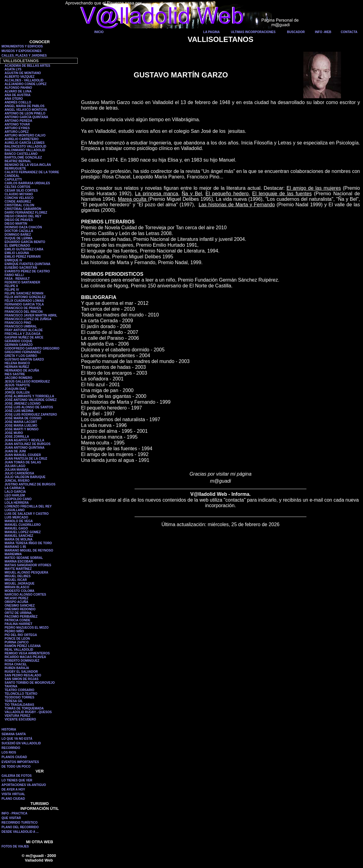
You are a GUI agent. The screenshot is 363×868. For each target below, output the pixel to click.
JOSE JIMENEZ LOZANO (23, 404)
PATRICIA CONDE (17, 620)
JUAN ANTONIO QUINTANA (24, 448)
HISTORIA (9, 730)
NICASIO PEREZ (17, 598)
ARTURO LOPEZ (17, 132)
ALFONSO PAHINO (18, 88)
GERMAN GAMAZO (19, 345)
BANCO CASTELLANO (21, 154)
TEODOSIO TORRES (19, 697)
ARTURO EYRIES (17, 128)
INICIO (99, 32)
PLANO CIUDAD (13, 799)
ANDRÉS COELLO (18, 102)
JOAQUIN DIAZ (16, 389)
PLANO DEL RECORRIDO (20, 827)
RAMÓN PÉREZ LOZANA (23, 646)
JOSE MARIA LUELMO (21, 426)
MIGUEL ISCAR (16, 580)
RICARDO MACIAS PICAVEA (25, 657)
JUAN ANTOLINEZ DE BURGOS (28, 444)
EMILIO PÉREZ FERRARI (23, 257)
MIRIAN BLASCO (17, 587)
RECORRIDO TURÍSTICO (20, 823)
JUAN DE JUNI (15, 451)
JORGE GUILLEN (17, 393)
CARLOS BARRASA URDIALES (27, 183)
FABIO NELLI (14, 275)
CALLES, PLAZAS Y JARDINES (24, 56)
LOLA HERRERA (17, 503)
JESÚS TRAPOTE (17, 385)
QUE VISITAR (11, 818)
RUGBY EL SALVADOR (21, 672)
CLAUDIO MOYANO (19, 194)
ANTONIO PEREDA (18, 121)
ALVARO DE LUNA (18, 91)
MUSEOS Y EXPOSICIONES (22, 51)
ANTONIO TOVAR (17, 124)
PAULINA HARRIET (19, 624)
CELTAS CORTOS (17, 187)
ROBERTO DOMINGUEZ (22, 661)
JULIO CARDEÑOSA (19, 473)
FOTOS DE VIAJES (15, 846)
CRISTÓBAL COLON (19, 205)
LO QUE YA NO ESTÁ (17, 739)
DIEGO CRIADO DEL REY (23, 216)
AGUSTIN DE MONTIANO (23, 73)
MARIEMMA (13, 554)
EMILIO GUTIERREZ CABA (24, 249)
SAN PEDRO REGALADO (23, 675)
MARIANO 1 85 (15, 547)
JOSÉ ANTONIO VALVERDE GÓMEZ (31, 400)
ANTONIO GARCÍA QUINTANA (26, 117)
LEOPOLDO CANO (18, 499)
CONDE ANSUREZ (18, 202)
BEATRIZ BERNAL (18, 161)
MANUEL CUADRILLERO (23, 525)
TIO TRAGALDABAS (19, 705)
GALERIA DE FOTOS (17, 776)
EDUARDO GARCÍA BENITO (25, 242)
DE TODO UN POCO (16, 767)
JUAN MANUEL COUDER (23, 455)
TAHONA (11, 686)
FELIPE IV (12, 290)
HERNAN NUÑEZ (17, 367)
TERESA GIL (14, 701)
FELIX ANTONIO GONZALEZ (25, 297)
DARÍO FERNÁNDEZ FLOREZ (26, 213)
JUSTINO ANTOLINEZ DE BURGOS (30, 484)
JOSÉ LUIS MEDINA (19, 411)
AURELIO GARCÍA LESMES (25, 143)
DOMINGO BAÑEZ (18, 235)
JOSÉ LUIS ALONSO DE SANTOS (29, 407)
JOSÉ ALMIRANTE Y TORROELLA (29, 396)
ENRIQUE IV (13, 260)
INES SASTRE (15, 374)
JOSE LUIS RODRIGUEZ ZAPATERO (31, 415)
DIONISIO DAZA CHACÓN (23, 227)
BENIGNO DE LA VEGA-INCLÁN (28, 165)
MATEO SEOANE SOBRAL (24, 558)
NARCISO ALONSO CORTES (25, 595)
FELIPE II (11, 286)
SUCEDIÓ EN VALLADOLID (21, 743)
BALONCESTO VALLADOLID (25, 146)
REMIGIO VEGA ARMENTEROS (27, 653)
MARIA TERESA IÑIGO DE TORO (28, 543)
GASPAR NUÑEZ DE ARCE (24, 337)
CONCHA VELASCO (19, 198)
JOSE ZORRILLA (17, 437)
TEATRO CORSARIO (19, 690)
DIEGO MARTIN (16, 224)
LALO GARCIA (15, 492)
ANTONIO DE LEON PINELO (25, 113)
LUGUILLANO (15, 510)
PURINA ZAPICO (17, 642)
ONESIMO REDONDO (20, 609)
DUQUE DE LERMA (19, 238)
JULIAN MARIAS (17, 470)
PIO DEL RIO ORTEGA (21, 635)
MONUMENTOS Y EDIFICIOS (22, 46)
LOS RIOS (9, 752)
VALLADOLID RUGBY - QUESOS (28, 712)
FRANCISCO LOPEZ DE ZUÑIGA (28, 319)
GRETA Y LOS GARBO (21, 356)
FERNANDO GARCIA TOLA (24, 304)
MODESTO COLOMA (20, 591)
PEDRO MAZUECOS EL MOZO (27, 628)
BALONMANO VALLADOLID (25, 150)
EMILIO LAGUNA (17, 253)
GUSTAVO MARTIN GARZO (24, 359)
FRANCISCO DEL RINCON (24, 312)
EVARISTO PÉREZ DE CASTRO (27, 271)
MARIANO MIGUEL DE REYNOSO (29, 550)
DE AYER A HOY (13, 789)
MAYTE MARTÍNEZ (18, 569)
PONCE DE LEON (17, 639)
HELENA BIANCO (17, 363)
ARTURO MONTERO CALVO (25, 135)
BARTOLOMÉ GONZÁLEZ (23, 157)
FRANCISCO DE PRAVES (23, 308)
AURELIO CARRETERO (22, 139)
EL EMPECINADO (17, 246)
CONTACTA (349, 32)
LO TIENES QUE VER (17, 780)
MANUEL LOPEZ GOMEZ (23, 532)
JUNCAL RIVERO (17, 481)
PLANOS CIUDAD (14, 757)
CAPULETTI (13, 180)
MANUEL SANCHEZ (19, 536)
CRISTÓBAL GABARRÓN (23, 209)
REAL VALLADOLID (19, 650)
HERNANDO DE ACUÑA (22, 370)
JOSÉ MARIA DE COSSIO (23, 418)
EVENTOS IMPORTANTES (20, 762)
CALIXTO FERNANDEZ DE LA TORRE (32, 172)
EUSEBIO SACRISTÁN (21, 268)
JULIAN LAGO (15, 466)
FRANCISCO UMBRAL (21, 326)
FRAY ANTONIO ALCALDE (24, 330)
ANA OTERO (14, 99)
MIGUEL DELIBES (18, 576)
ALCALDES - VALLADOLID (24, 80)
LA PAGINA (212, 32)
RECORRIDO (11, 748)
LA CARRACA (15, 488)
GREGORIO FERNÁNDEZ (23, 352)
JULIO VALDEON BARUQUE (25, 477)
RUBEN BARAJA (17, 668)
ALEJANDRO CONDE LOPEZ (26, 84)
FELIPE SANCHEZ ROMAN (24, 293)
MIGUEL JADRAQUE (20, 584)
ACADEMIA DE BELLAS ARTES (27, 66)
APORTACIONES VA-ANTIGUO (24, 785)
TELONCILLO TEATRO (21, 694)
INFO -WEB (323, 32)
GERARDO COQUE (19, 341)
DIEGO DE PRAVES (19, 220)
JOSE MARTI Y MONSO (22, 429)
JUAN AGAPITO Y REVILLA (24, 440)
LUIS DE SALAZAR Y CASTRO (27, 514)
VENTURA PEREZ (17, 716)
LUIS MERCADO (16, 517)
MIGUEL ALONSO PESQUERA (26, 572)
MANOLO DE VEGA (19, 521)
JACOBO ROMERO (19, 378)
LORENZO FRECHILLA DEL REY (28, 506)
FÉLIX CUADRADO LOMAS (24, 301)
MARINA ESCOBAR (19, 561)
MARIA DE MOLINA (19, 539)
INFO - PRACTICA (14, 813)
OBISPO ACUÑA (16, 602)
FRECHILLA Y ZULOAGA (23, 334)
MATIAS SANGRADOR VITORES (28, 565)
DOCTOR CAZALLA (19, 231)
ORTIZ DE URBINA (18, 613)
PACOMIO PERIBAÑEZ (21, 617)
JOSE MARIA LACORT (21, 422)
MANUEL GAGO (16, 528)
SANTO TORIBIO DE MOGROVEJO (30, 683)
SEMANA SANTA (14, 734)
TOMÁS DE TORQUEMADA (24, 708)
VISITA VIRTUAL (13, 794)
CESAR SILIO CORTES (21, 191)
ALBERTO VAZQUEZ (20, 77)
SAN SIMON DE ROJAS (22, 679)
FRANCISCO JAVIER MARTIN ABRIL (31, 315)
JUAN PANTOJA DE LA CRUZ (26, 459)
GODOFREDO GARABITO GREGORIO (32, 348)
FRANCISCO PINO (18, 323)
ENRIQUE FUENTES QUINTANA (28, 264)
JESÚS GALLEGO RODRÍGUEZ (27, 382)
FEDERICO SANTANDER (22, 282)
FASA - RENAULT (17, 279)
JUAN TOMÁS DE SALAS (23, 462)
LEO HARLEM (15, 495)
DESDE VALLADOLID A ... (20, 832)
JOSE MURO (14, 433)
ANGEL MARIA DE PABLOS (24, 106)
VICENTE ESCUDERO (20, 719)
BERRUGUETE (15, 168)
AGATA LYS (13, 69)
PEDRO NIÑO (14, 631)
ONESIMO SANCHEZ (20, 606)
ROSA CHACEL (16, 664)
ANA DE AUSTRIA (18, 95)
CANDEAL (12, 176)
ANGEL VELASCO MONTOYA (26, 110)
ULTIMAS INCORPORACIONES (253, 32)
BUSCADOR (296, 32)
